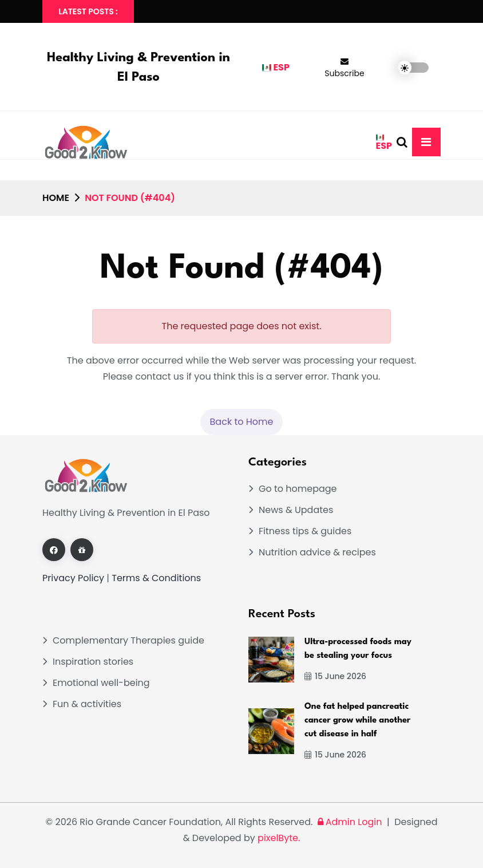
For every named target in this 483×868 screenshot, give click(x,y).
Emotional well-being (101, 683)
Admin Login (349, 822)
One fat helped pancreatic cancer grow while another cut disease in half (357, 721)
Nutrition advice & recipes (317, 552)
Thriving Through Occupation (225, 11)
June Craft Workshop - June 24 (369, 11)
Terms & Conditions (156, 578)
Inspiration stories (93, 662)
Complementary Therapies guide (128, 640)
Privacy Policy (73, 578)
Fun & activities (87, 704)
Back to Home (242, 422)
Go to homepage (298, 489)
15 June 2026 (335, 676)
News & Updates (296, 510)
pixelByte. (279, 838)
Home (56, 198)
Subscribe (344, 68)
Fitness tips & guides (305, 531)
